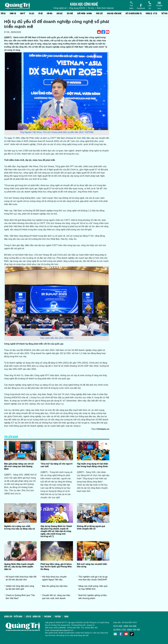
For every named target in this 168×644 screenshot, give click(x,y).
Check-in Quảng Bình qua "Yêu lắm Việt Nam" (20, 597)
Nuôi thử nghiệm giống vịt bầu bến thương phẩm (93, 597)
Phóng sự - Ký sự (151, 13)
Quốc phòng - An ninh (84, 13)
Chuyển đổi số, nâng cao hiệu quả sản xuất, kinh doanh (56, 597)
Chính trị (13, 13)
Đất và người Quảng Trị (134, 13)
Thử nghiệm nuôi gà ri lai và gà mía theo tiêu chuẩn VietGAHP (93, 578)
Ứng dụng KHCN (77, 8)
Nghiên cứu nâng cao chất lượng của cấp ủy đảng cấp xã (19, 527)
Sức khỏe (70, 13)
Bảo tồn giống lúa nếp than (55, 586)
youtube (58, 616)
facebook (48, 616)
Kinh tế (23, 13)
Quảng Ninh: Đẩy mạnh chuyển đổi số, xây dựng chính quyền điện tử (19, 566)
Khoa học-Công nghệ (114, 13)
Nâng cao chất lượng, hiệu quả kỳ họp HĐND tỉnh (93, 588)
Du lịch (32, 13)
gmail (66, 616)
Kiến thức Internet (105, 8)
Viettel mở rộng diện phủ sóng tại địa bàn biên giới (20, 588)
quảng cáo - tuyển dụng (13, 616)
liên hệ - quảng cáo (33, 616)
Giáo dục (60, 13)
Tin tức (91, 8)
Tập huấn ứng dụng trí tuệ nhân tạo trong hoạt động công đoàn (92, 465)
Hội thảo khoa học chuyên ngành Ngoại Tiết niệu (54, 578)
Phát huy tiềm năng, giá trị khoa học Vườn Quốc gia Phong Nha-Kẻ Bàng (56, 566)
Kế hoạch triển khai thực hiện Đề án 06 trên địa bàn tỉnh (21, 578)
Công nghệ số (60, 8)
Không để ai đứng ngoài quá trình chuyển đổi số (91, 527)
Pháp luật (99, 13)
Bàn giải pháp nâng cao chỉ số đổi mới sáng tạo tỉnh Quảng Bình (19, 466)
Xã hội (40, 13)
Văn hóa (50, 13)
